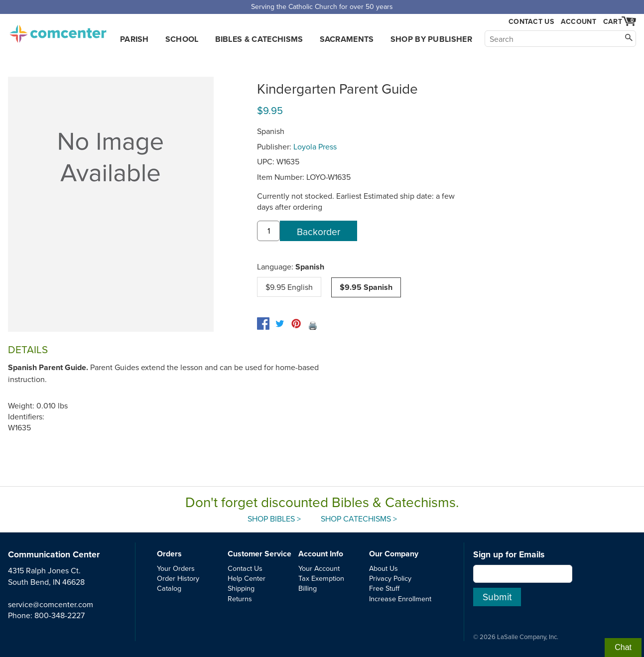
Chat (623, 647)
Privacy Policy (390, 578)
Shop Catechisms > (359, 519)
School (182, 39)
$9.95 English (289, 287)
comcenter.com (58, 31)
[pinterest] (296, 324)
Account (579, 21)
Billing (308, 588)
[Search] (560, 39)
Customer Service (259, 554)
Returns (240, 598)
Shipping (241, 588)
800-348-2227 (60, 615)
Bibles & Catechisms (259, 39)
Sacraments (347, 39)
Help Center (247, 578)
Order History (178, 578)
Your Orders (176, 568)
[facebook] (263, 324)
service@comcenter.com (51, 604)
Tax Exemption (321, 578)
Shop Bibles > (274, 519)
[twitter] (280, 324)
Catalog (169, 588)
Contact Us (531, 22)
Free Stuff (384, 588)
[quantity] (268, 231)
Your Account (319, 568)
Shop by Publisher (431, 39)
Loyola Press (315, 146)
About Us (384, 568)
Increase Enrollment (400, 598)
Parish (134, 39)
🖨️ (313, 325)
